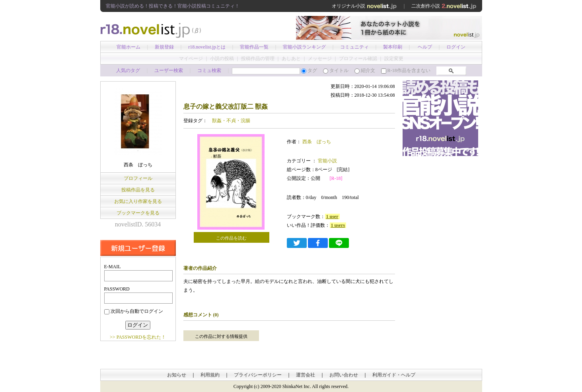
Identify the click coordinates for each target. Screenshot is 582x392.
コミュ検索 (209, 70)
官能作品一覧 (254, 47)
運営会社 (306, 375)
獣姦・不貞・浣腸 (231, 121)
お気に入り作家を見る (138, 201)
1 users (338, 225)
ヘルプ (425, 47)
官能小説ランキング (304, 47)
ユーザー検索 (169, 70)
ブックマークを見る (138, 213)
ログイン (456, 47)
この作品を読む (231, 238)
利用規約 (210, 375)
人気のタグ (128, 70)
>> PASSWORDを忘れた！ (138, 337)
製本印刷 (393, 47)
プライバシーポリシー (258, 375)
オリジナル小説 (364, 6)
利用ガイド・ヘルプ (394, 375)
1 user (332, 216)
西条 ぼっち (317, 142)
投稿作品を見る (138, 190)
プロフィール (138, 178)
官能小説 (327, 161)
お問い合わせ (344, 375)
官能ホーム (128, 47)
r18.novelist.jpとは (207, 47)
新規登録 (164, 47)
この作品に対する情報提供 (221, 336)
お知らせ (177, 375)
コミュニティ (354, 47)
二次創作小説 (444, 6)
